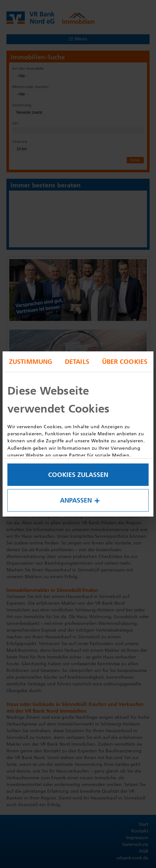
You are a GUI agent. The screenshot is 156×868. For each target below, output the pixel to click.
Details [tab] (77, 362)
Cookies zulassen (78, 475)
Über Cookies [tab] (125, 362)
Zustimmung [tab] (30, 362)
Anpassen (78, 500)
